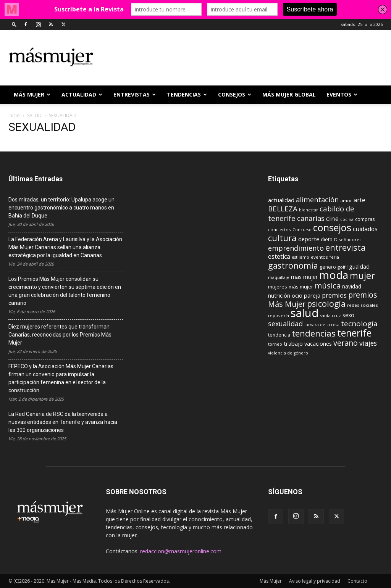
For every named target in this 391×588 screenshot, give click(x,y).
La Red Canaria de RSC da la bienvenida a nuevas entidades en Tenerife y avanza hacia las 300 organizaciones (63, 422)
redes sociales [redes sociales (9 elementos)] (363, 305)
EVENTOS (342, 94)
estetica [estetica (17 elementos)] (279, 256)
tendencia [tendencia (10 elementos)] (279, 335)
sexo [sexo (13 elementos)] (348, 315)
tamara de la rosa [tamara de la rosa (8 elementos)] (322, 325)
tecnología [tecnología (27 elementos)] (359, 324)
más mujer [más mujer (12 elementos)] (301, 287)
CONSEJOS (235, 94)
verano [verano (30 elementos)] (346, 343)
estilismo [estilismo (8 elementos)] (301, 257)
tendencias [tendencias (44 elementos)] (314, 333)
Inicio (14, 115)
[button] (14, 24)
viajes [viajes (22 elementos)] (368, 343)
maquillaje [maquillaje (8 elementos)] (279, 277)
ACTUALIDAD (82, 94)
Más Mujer (32, 94)
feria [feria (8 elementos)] (334, 257)
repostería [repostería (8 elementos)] (279, 316)
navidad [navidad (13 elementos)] (352, 286)
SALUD (34, 115)
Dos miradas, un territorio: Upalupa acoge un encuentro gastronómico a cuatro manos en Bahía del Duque (61, 208)
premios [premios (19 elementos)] (334, 295)
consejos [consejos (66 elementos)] (332, 227)
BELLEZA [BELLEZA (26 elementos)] (283, 209)
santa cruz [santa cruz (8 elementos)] (331, 316)
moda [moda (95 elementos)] (334, 275)
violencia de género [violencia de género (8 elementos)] (288, 353)
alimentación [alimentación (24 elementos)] (317, 200)
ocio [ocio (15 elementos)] (297, 295)
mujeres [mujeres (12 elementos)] (278, 287)
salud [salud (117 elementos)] (305, 313)
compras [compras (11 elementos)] (365, 219)
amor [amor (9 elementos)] (346, 201)
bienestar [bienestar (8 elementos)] (309, 210)
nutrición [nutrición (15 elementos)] (279, 295)
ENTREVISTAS (135, 94)
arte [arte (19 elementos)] (359, 200)
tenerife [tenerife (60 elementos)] (354, 333)
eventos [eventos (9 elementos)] (319, 257)
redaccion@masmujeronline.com (181, 551)
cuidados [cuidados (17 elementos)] (365, 229)
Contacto (357, 581)
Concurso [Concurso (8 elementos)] (302, 230)
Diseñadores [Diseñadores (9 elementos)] (348, 239)
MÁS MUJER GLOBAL (289, 94)
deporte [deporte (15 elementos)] (309, 239)
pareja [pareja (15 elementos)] (312, 295)
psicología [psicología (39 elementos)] (326, 304)
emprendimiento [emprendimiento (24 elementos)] (296, 248)
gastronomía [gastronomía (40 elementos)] (293, 265)
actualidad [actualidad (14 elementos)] (281, 200)
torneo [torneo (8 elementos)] (275, 344)
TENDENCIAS (187, 94)
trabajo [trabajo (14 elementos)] (293, 344)
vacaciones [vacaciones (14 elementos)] (318, 344)
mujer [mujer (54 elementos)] (362, 275)
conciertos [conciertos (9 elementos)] (280, 230)
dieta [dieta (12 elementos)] (327, 239)
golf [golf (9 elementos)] (342, 267)
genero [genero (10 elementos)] (328, 267)
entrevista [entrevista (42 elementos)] (346, 247)
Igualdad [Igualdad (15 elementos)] (358, 266)
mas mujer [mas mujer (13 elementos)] (304, 277)
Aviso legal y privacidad (315, 581)
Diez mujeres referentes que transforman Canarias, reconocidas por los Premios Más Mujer (60, 335)
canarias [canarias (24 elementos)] (311, 218)
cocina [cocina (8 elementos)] (347, 219)
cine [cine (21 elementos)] (332, 218)
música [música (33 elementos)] (328, 285)
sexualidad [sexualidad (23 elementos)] (285, 324)
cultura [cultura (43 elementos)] (282, 238)
